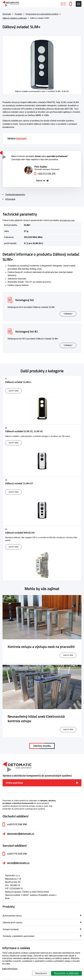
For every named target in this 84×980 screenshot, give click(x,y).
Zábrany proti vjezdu (12, 922)
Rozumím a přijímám (67, 973)
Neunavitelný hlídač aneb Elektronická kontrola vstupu (36, 719)
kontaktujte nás (67, 220)
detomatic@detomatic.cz (21, 834)
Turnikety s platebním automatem (19, 936)
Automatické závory (12, 916)
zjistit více (68, 655)
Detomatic (7, 14)
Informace (10, 199)
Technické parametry (15, 195)
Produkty (9, 907)
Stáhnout (68, 314)
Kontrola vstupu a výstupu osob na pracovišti (41, 647)
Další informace (10, 969)
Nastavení (41, 973)
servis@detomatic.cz (18, 863)
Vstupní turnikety (11, 929)
